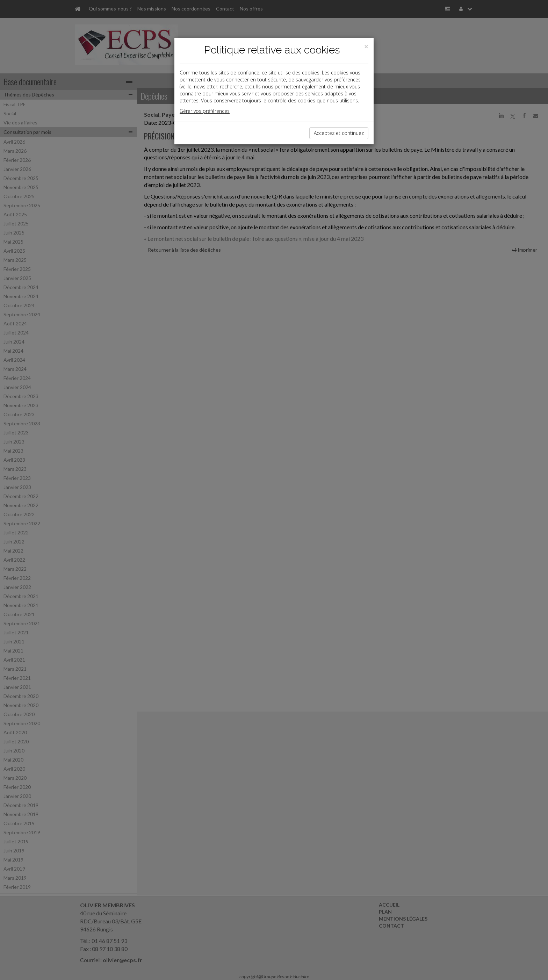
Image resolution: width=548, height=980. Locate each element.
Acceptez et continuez (339, 133)
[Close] (366, 47)
